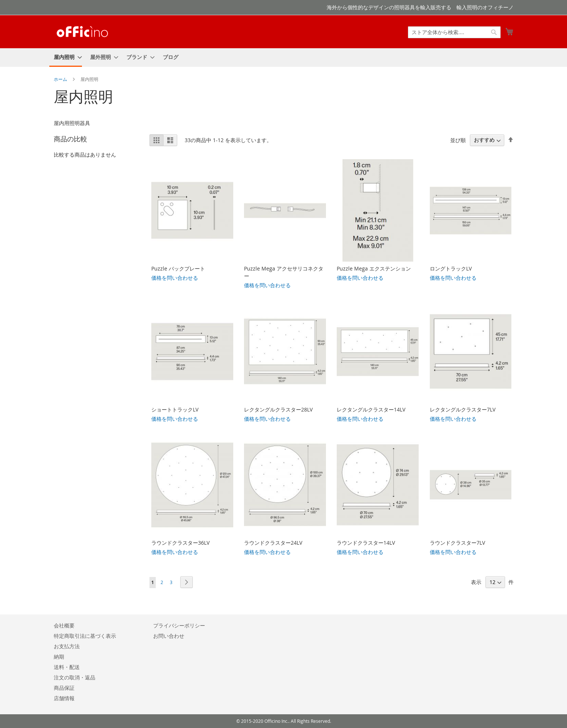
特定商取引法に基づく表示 (85, 636)
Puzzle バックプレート (178, 268)
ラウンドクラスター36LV (180, 543)
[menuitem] (66, 58)
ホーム (61, 79)
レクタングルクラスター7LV (463, 409)
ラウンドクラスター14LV (366, 543)
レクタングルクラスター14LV (371, 409)
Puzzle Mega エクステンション (374, 268)
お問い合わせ (169, 636)
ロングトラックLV (451, 268)
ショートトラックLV (175, 409)
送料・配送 (67, 667)
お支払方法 (67, 646)
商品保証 (64, 688)
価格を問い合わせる (175, 278)
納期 (59, 657)
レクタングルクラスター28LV (278, 409)
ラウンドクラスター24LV (273, 543)
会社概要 (64, 625)
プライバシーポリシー (179, 625)
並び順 (458, 140)
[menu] (284, 58)
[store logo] (82, 31)
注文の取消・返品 (75, 677)
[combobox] (454, 32)
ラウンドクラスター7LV (457, 543)
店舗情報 (64, 698)
